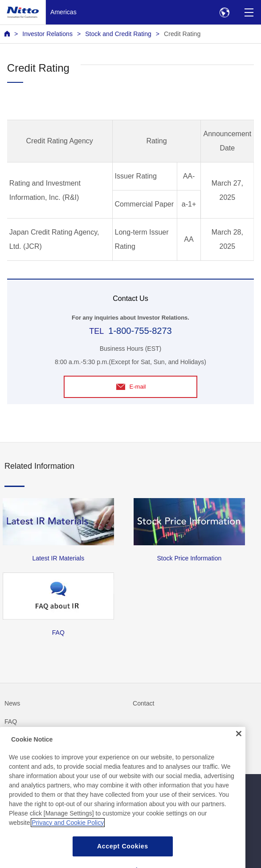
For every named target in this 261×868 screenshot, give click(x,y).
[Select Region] (224, 12)
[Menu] (249, 12)
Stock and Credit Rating (118, 34)
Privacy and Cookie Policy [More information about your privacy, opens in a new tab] (68, 835)
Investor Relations (47, 34)
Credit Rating (182, 34)
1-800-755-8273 (140, 331)
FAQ (11, 722)
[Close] (239, 746)
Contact (144, 703)
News (12, 703)
